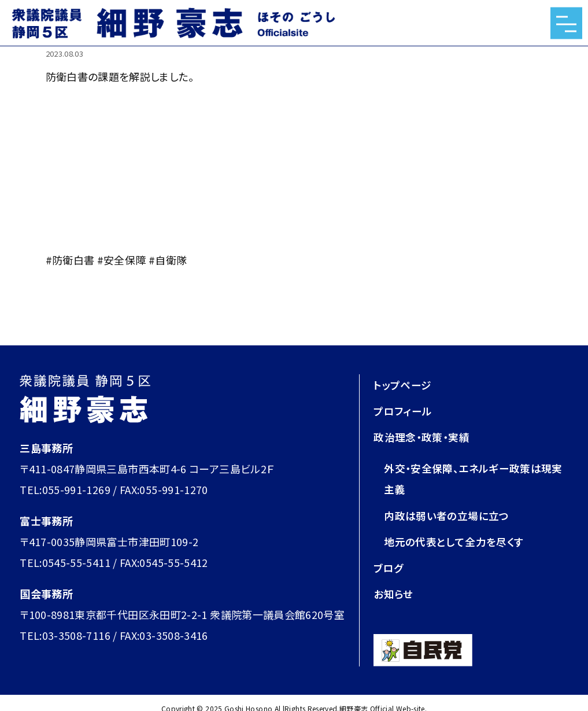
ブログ (388, 567)
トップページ (402, 385)
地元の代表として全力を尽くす (454, 541)
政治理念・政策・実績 (421, 437)
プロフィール (403, 411)
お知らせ (393, 593)
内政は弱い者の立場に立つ (446, 515)
